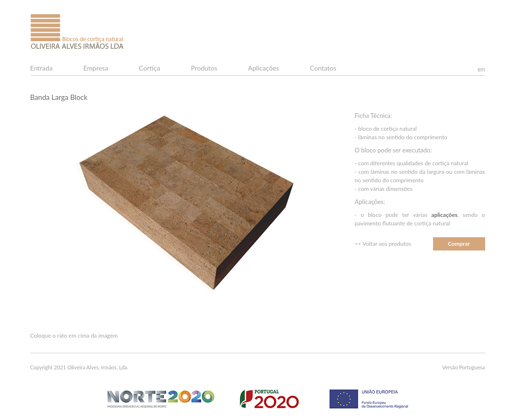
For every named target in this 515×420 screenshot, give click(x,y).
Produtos (204, 68)
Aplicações (264, 68)
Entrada (41, 68)
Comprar (459, 244)
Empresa (96, 68)
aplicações (444, 215)
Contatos (323, 68)
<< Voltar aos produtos (383, 244)
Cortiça (149, 68)
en (481, 69)
